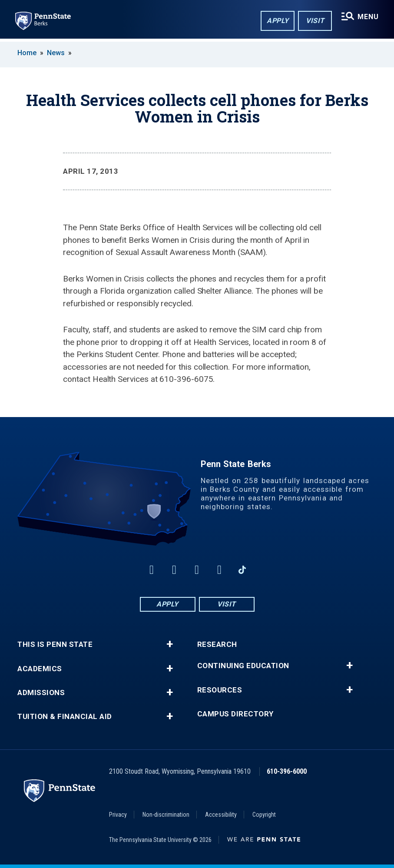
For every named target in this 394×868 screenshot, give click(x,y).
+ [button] (170, 644)
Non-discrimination (166, 815)
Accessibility (221, 815)
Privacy (118, 815)
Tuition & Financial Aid (65, 717)
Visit (314, 21)
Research (217, 644)
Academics (40, 669)
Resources (220, 690)
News (56, 53)
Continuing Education (243, 666)
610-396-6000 (287, 771)
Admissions (41, 693)
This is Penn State (55, 644)
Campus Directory (235, 714)
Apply (277, 21)
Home (27, 53)
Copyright (264, 815)
